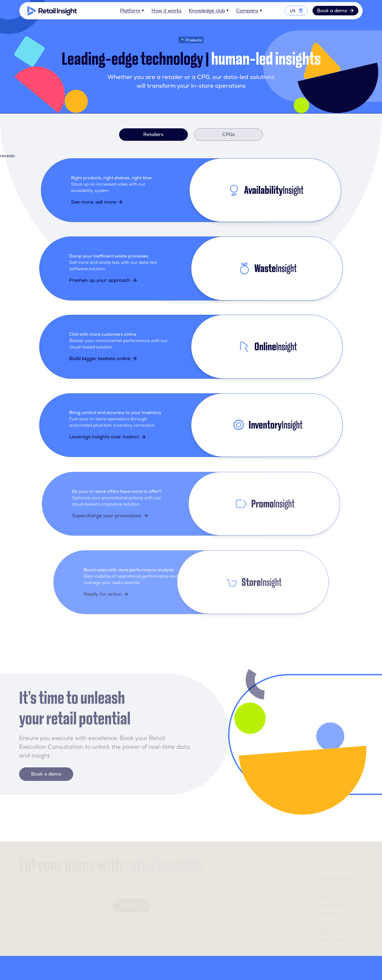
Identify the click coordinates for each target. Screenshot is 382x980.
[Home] (52, 11)
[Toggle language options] (296, 11)
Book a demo (335, 10)
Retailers (153, 134)
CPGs (229, 134)
